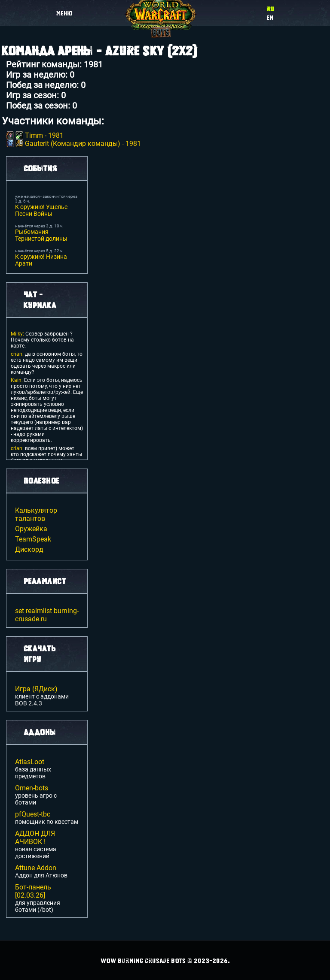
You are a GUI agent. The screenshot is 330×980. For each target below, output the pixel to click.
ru (270, 9)
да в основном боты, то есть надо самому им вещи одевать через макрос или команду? (47, 363)
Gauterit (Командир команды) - (73, 144)
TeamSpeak (33, 539)
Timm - (35, 135)
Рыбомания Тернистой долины (41, 235)
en (270, 17)
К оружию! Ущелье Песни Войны (41, 210)
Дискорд (29, 549)
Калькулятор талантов (36, 514)
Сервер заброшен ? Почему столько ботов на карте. (42, 340)
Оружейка (31, 529)
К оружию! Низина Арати (41, 260)
